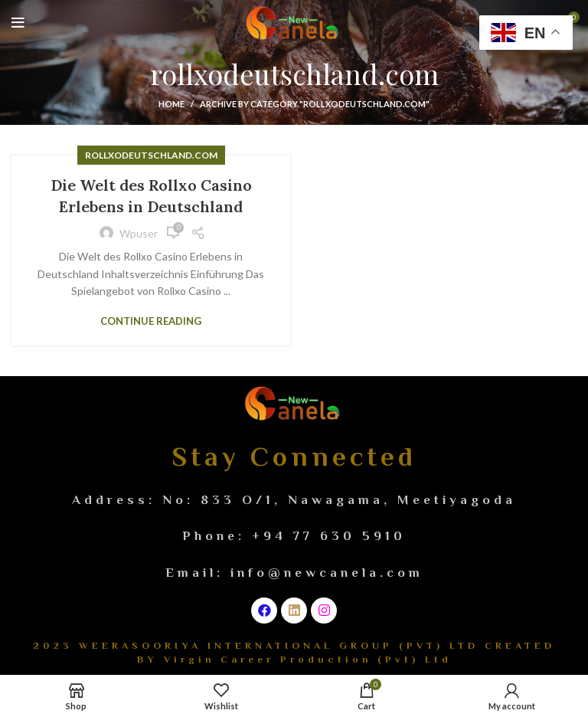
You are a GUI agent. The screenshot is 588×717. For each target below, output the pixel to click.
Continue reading (151, 321)
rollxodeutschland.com (151, 155)
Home (171, 104)
